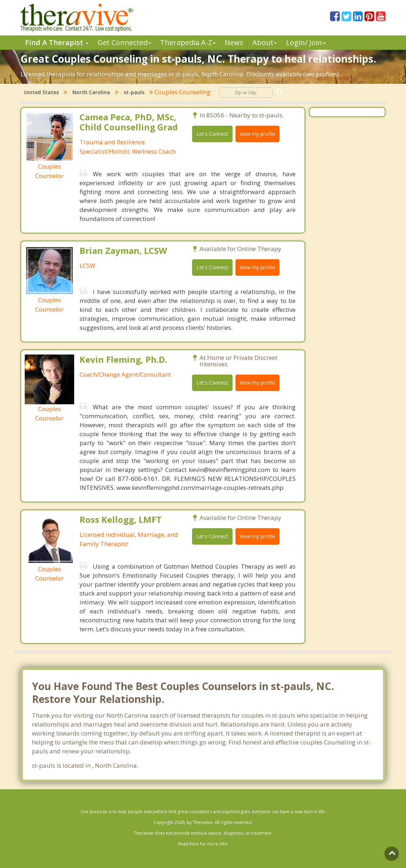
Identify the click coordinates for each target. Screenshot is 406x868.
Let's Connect (212, 134)
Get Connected (124, 42)
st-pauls (134, 92)
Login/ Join (306, 42)
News (234, 42)
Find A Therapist (57, 42)
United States (41, 92)
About (265, 42)
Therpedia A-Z (188, 42)
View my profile (257, 134)
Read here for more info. (203, 844)
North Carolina (91, 92)
